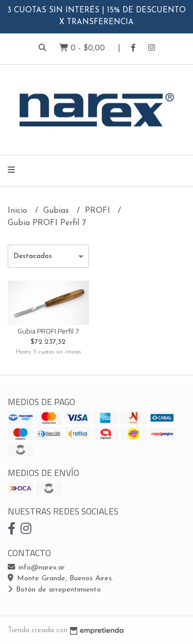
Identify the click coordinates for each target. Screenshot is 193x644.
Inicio (19, 211)
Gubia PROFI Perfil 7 (48, 331)
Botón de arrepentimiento (54, 590)
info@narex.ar (36, 568)
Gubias (57, 211)
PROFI (99, 211)
